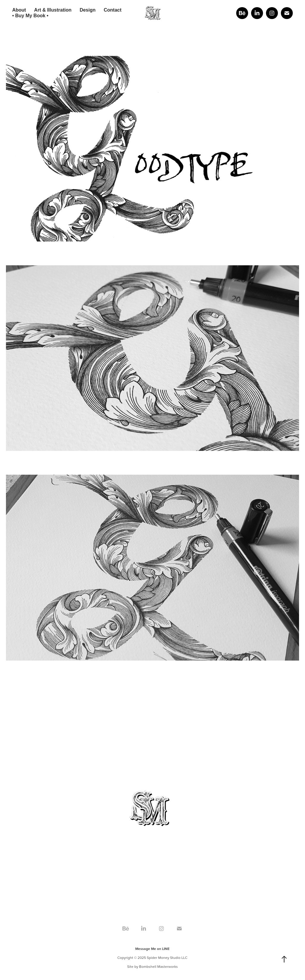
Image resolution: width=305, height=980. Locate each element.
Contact (113, 10)
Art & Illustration (53, 10)
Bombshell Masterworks (158, 966)
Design (87, 10)
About (19, 10)
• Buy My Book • (30, 16)
